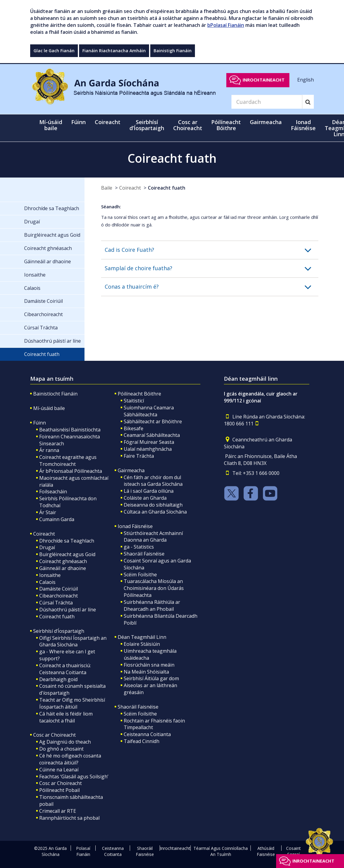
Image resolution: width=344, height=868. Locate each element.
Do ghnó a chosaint (61, 749)
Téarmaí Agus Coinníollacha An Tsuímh (221, 851)
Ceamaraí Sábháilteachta (152, 435)
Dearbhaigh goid (58, 679)
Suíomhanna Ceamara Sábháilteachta (149, 411)
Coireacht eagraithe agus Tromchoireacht (68, 461)
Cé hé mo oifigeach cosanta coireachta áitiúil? (70, 759)
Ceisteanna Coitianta (147, 734)
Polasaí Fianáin (83, 851)
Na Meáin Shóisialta (146, 672)
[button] (212, 250)
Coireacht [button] (108, 122)
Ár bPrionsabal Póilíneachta (71, 471)
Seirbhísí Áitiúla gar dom (151, 678)
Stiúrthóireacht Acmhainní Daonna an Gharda (153, 537)
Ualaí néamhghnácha (148, 449)
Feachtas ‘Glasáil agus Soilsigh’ (74, 777)
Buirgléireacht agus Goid (67, 554)
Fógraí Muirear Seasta (149, 442)
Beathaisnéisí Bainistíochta (70, 430)
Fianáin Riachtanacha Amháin (114, 51)
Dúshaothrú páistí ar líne (68, 610)
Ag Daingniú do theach (65, 742)
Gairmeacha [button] (266, 122)
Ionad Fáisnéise (135, 526)
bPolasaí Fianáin (226, 25)
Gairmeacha (131, 470)
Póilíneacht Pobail (59, 790)
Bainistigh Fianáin (173, 51)
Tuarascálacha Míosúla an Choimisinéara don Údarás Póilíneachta (154, 588)
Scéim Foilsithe (140, 575)
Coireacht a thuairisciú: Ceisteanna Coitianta (65, 669)
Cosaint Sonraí (293, 851)
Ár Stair (48, 512)
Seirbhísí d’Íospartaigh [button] (147, 125)
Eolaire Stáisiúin (142, 644)
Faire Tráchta (139, 456)
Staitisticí (134, 401)
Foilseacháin (53, 492)
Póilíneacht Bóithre (139, 394)
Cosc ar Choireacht (54, 735)
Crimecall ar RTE (58, 811)
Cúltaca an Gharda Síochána (155, 512)
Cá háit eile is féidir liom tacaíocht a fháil (66, 717)
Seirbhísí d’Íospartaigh (59, 631)
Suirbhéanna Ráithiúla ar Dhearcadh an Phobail (152, 605)
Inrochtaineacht (264, 80)
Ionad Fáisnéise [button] (303, 125)
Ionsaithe (50, 575)
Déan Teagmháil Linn (142, 637)
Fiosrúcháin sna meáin (149, 665)
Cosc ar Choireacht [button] (188, 125)
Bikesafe (134, 428)
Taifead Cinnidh (142, 741)
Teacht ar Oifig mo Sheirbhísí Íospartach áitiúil (72, 703)
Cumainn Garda (57, 519)
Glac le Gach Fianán (54, 51)
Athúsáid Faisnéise (266, 851)
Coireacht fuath (167, 188)
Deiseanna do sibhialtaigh (153, 505)
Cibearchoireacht (59, 596)
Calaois (47, 582)
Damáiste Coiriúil (59, 589)
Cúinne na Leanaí (59, 770)
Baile (107, 188)
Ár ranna (49, 450)
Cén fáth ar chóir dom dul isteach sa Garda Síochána (153, 481)
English (306, 80)
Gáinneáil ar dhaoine (63, 568)
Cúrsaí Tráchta (56, 603)
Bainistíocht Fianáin (55, 394)
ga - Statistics (139, 547)
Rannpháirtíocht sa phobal (69, 818)
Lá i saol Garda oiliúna (149, 491)
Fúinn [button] (78, 122)
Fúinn (40, 423)
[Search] (267, 102)
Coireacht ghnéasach (63, 561)
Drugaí (47, 547)
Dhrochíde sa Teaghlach (67, 541)
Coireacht (130, 188)
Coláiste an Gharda (145, 498)
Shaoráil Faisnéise (144, 554)
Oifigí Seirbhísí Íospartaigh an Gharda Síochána (73, 641)
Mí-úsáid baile (51, 125)
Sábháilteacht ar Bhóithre (153, 421)
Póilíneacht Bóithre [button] (226, 125)
